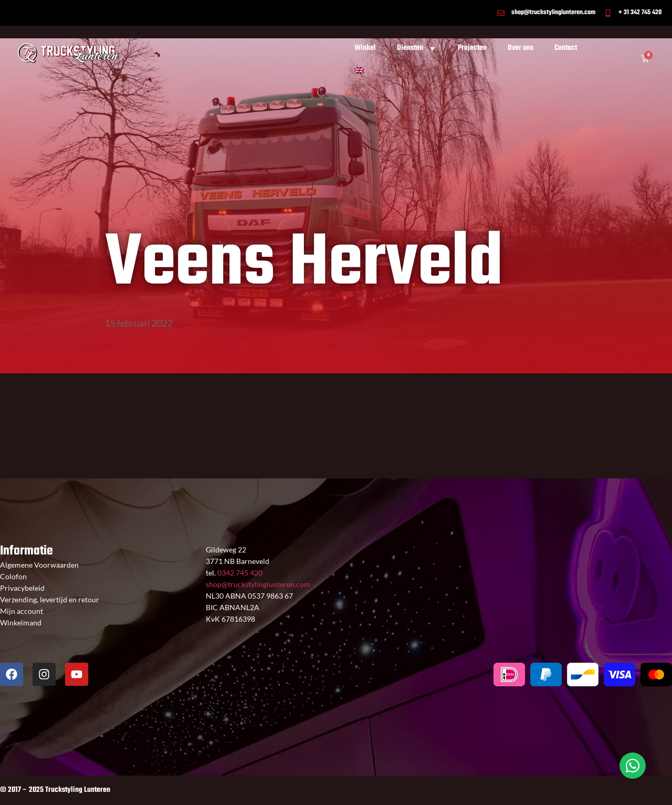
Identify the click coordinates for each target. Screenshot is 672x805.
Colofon (13, 576)
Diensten (417, 48)
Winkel (365, 48)
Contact (566, 48)
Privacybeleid (22, 588)
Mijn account (22, 611)
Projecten (472, 48)
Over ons (521, 48)
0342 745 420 (239, 573)
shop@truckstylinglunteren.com (258, 584)
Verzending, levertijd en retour (50, 599)
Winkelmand (21, 623)
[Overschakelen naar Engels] (359, 70)
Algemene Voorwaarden (39, 565)
